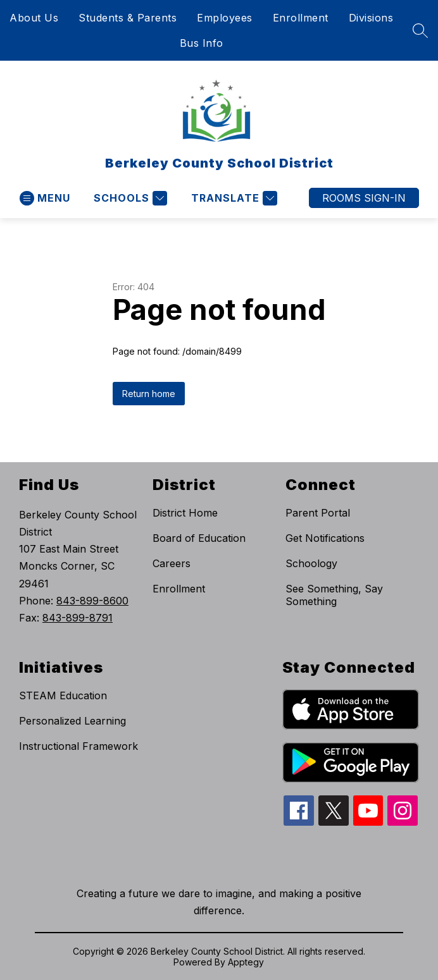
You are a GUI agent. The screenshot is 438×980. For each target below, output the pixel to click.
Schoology (311, 563)
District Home (185, 513)
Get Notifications (325, 538)
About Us (34, 18)
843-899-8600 (92, 601)
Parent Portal (318, 513)
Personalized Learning (72, 721)
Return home (149, 394)
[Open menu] (45, 198)
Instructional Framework (78, 746)
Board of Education (199, 538)
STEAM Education (63, 695)
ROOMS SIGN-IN (364, 198)
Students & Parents (128, 18)
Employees (225, 18)
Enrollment (301, 18)
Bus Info (202, 43)
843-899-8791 (78, 618)
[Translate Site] (233, 198)
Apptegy (246, 962)
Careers (172, 563)
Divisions (371, 18)
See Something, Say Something (334, 595)
